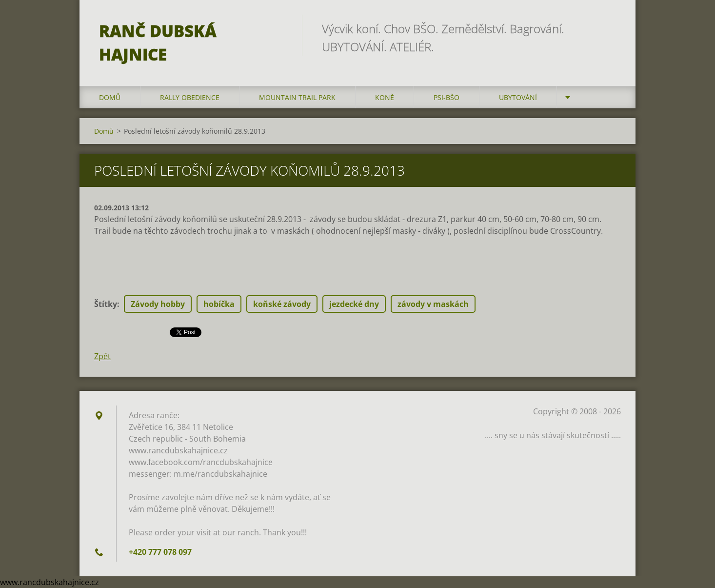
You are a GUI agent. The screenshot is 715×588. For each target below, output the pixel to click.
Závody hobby (158, 304)
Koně (385, 97)
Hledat (610, 28)
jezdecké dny (354, 304)
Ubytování (518, 97)
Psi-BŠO (447, 97)
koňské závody (282, 304)
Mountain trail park (297, 97)
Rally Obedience (190, 97)
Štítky (106, 304)
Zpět (102, 356)
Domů (110, 97)
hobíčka (219, 304)
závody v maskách (433, 304)
